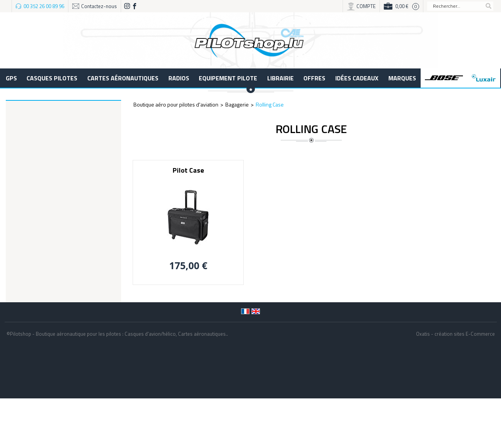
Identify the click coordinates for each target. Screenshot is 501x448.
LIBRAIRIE (280, 78)
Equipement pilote (228, 78)
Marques (402, 78)
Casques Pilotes (52, 78)
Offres (314, 78)
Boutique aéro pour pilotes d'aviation (176, 104)
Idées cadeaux (357, 78)
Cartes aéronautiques (123, 78)
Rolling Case (270, 104)
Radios (179, 78)
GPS (11, 78)
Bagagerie (237, 104)
